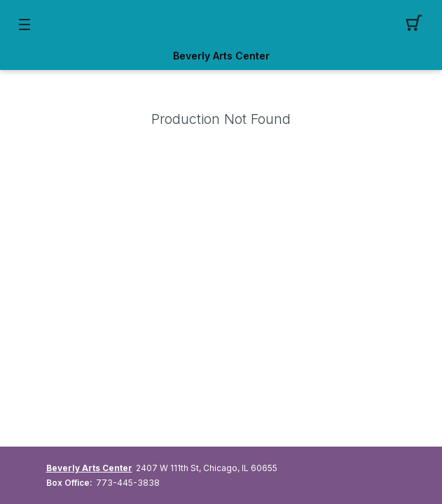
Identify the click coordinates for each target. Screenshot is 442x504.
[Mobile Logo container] (221, 24)
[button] (418, 24)
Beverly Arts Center (221, 56)
